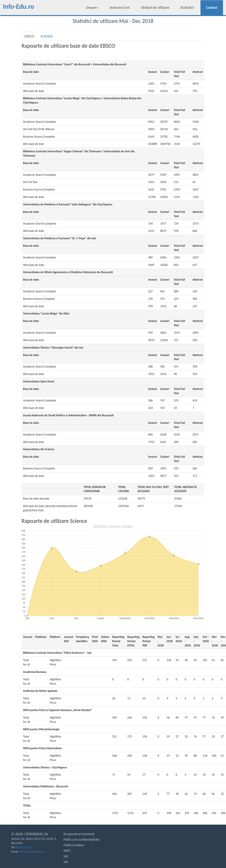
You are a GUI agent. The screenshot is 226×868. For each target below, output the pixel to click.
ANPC (67, 851)
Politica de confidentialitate (82, 840)
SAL (66, 862)
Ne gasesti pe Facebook (79, 834)
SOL (66, 856)
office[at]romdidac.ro (32, 852)
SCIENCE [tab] (46, 36)
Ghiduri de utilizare (155, 8)
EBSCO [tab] (29, 36)
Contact (215, 7)
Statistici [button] (188, 8)
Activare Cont (120, 8)
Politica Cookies (74, 845)
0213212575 (24, 847)
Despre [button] (92, 8)
